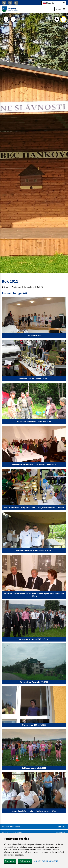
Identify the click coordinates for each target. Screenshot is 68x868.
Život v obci (16, 287)
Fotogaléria (29, 287)
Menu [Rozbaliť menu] (60, 9)
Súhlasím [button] (10, 861)
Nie (65, 827)
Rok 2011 (41, 287)
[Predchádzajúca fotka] (6, 19)
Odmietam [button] (25, 861)
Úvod (5, 287)
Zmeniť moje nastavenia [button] (46, 861)
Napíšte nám (61, 833)
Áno (60, 827)
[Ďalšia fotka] (13, 19)
